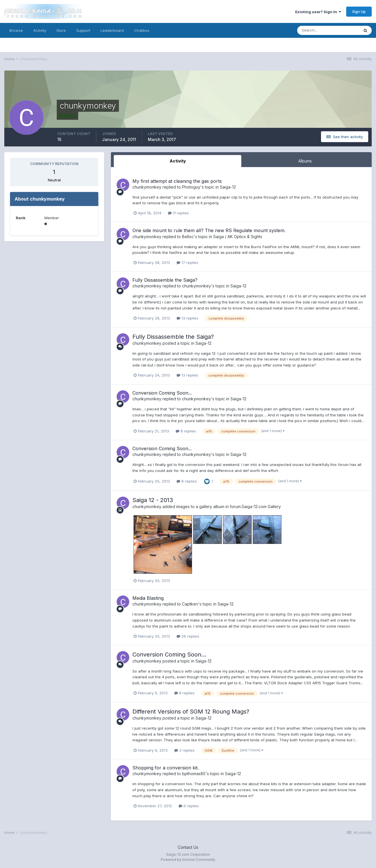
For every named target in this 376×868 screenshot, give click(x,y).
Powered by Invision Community (188, 860)
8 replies (186, 431)
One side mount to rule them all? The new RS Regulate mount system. (209, 230)
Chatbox (142, 30)
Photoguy (191, 187)
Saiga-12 (228, 187)
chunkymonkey (147, 187)
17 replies (187, 262)
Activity (40, 30)
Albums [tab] (305, 161)
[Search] (328, 30)
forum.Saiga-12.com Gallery (255, 507)
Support (83, 30)
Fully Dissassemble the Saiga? (165, 280)
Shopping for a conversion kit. (166, 768)
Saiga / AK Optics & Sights (238, 237)
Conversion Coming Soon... (162, 393)
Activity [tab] (178, 161)
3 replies (184, 750)
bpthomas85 (194, 774)
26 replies (188, 636)
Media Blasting (148, 598)
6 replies (189, 806)
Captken (190, 604)
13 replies (187, 318)
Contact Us (188, 847)
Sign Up (359, 11)
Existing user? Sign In (318, 12)
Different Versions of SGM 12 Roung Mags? (191, 712)
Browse (16, 30)
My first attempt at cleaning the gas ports (177, 181)
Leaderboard (112, 30)
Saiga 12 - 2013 (153, 500)
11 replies (178, 213)
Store (61, 30)
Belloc (188, 237)
